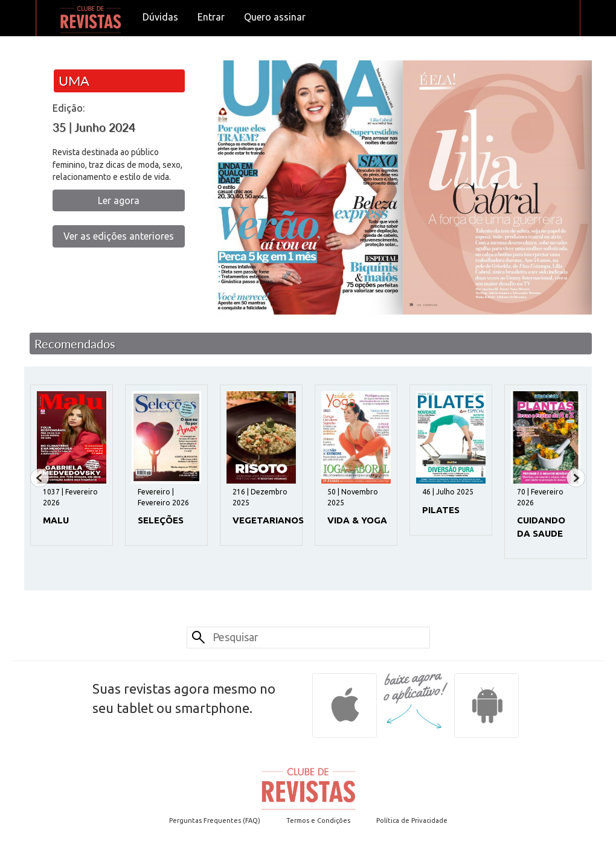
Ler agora (119, 200)
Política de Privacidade (412, 820)
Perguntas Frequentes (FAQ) (215, 820)
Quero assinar (275, 17)
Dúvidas (160, 17)
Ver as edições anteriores (119, 236)
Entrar (211, 17)
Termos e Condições (318, 820)
